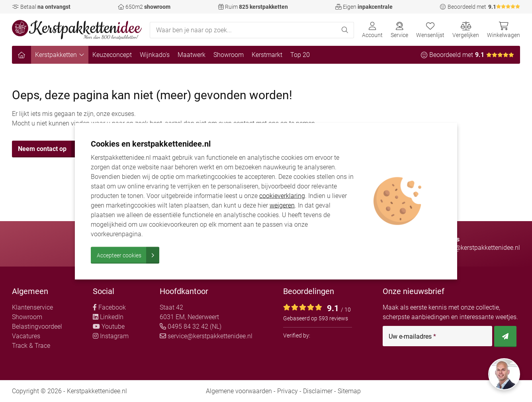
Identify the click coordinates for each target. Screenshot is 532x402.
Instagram (111, 336)
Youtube (109, 327)
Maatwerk (192, 55)
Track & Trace (31, 346)
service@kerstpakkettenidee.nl (206, 336)
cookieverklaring (282, 195)
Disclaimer (318, 391)
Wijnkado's (155, 55)
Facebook (109, 307)
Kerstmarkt (267, 55)
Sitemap (349, 391)
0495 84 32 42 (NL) (191, 327)
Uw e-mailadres (412, 337)
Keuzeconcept (112, 55)
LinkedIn (108, 317)
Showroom (229, 55)
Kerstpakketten (60, 55)
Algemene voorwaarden (239, 391)
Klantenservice (32, 307)
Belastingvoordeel (37, 327)
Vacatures (26, 336)
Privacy (288, 391)
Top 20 (300, 55)
